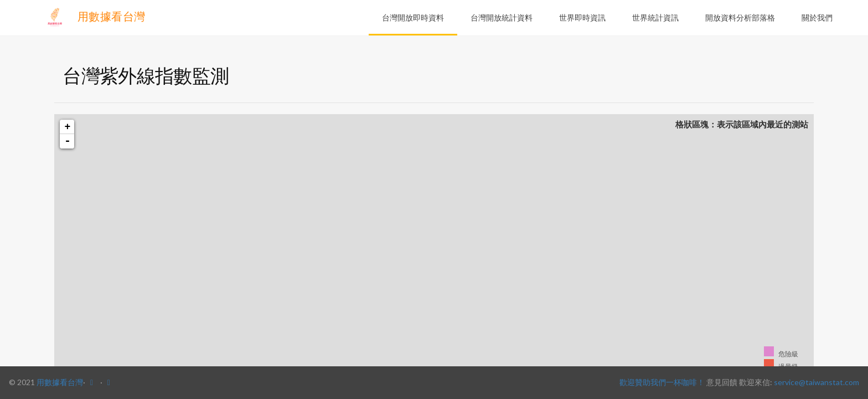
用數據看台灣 (95, 17)
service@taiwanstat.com (817, 382)
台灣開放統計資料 (502, 17)
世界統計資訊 (655, 17)
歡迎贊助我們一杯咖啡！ (662, 382)
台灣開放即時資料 (413, 17)
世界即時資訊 (582, 17)
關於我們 (817, 17)
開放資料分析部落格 (740, 17)
